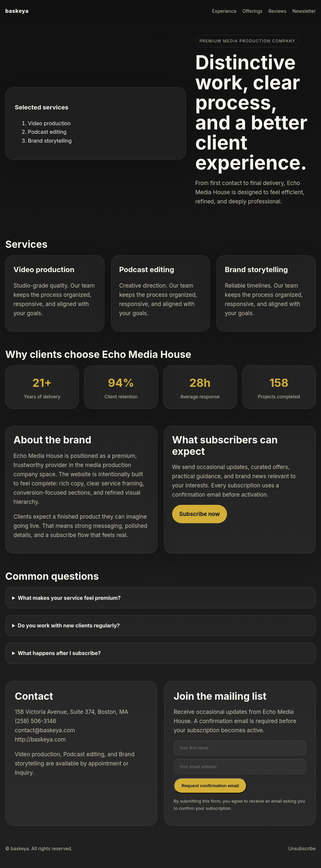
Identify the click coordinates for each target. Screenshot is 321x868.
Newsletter (304, 11)
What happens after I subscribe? (59, 653)
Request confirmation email (210, 786)
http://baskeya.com (40, 739)
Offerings (252, 11)
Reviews (277, 11)
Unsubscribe (302, 848)
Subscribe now (200, 514)
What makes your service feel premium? (69, 598)
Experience (224, 11)
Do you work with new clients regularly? (69, 625)
